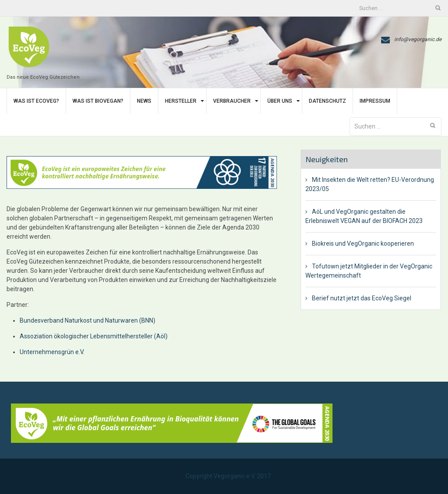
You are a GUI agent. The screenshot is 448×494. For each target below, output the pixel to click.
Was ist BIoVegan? (98, 101)
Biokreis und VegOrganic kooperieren (363, 244)
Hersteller (181, 101)
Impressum (375, 101)
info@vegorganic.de (418, 39)
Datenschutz (327, 101)
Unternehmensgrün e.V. (52, 352)
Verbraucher (232, 101)
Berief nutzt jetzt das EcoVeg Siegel (362, 298)
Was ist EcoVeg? (36, 101)
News (144, 101)
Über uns (280, 101)
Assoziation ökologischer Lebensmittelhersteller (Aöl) (94, 336)
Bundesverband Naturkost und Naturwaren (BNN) (88, 320)
